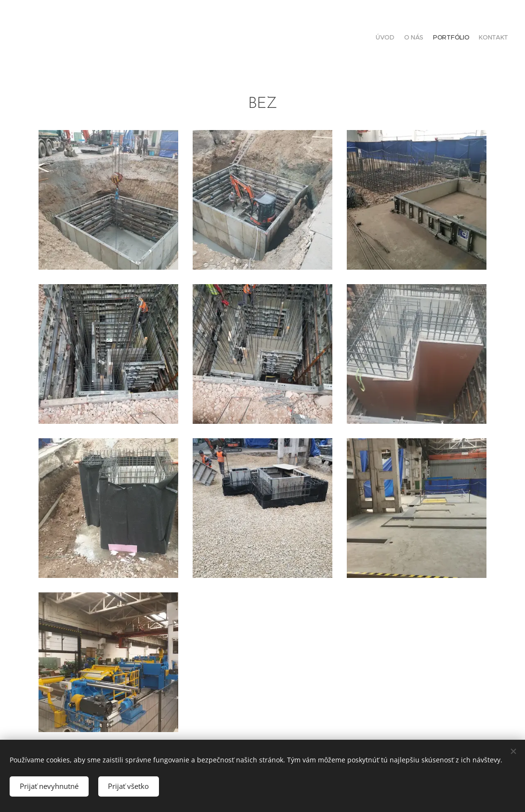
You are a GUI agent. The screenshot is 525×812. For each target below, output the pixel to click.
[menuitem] (480, 39)
